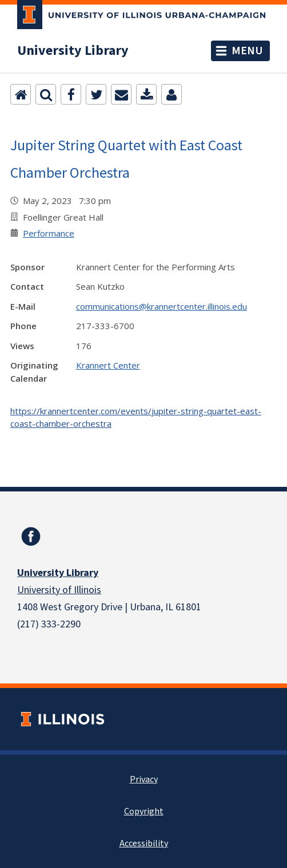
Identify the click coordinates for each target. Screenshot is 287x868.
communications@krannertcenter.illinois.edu (162, 306)
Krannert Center (108, 365)
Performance (49, 233)
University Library (73, 51)
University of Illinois (59, 590)
